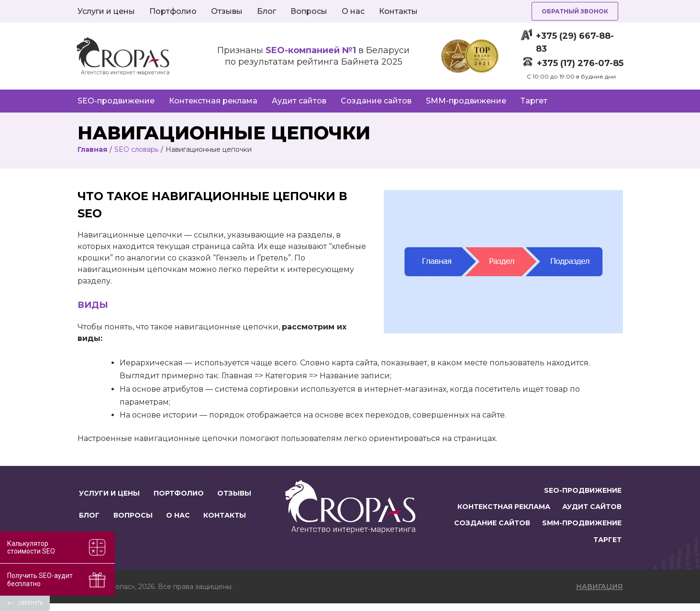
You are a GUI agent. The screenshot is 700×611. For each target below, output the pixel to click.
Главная (92, 149)
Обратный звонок (575, 11)
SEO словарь (136, 149)
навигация (600, 594)
